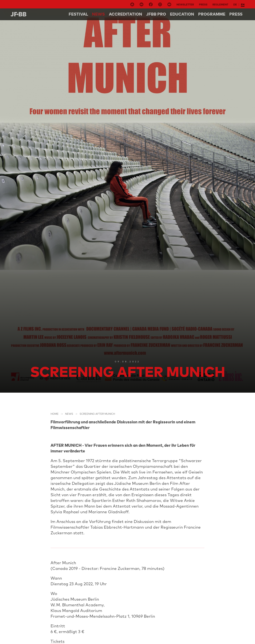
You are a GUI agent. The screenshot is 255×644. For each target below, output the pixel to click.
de (235, 5)
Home (55, 414)
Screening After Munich (97, 414)
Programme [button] (212, 14)
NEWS (98, 14)
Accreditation (125, 14)
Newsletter (185, 5)
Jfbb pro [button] (156, 14)
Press (203, 5)
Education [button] (182, 14)
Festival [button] (78, 14)
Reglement (220, 5)
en (243, 5)
